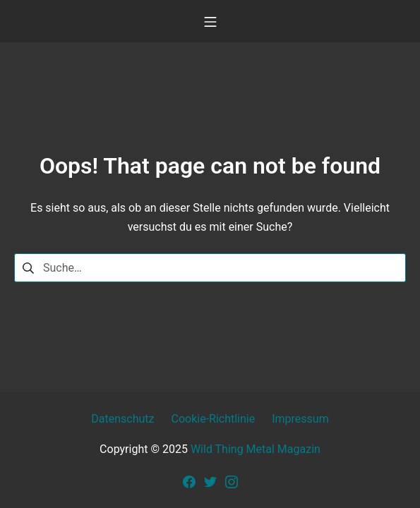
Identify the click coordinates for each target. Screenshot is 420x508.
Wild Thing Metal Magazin (256, 449)
